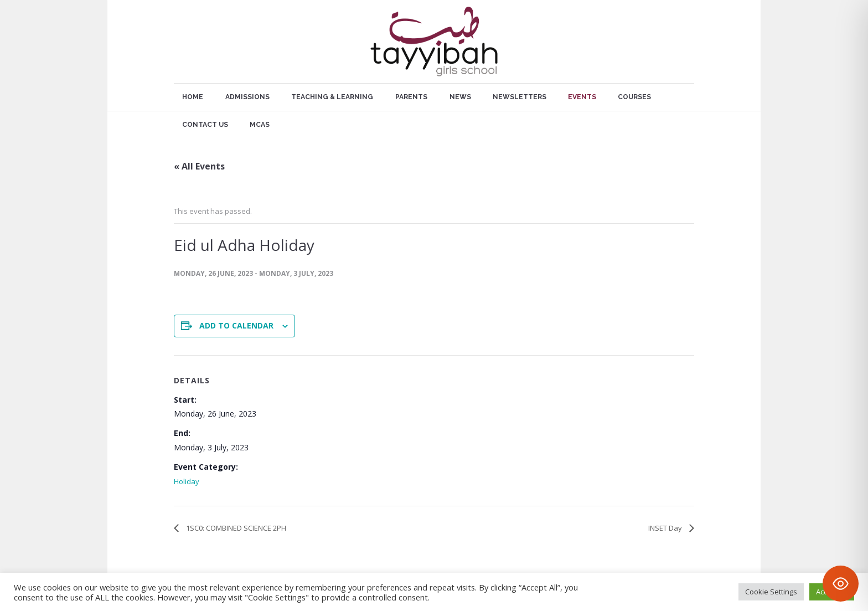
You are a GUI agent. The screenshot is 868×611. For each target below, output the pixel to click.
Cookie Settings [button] (771, 592)
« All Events (199, 166)
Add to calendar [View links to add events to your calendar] (236, 325)
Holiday (187, 481)
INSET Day (666, 528)
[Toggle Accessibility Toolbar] (841, 584)
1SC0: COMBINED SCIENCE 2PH (235, 528)
